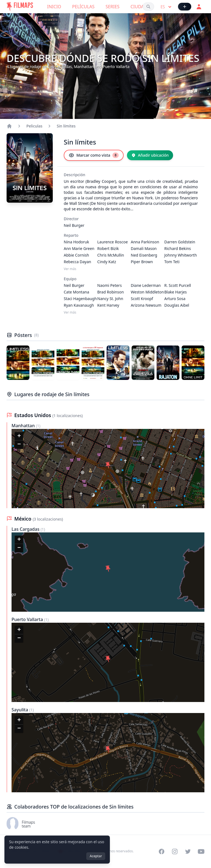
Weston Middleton (147, 292)
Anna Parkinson (145, 242)
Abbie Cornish (76, 255)
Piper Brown (142, 262)
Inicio (54, 7)
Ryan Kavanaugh (79, 305)
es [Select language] (167, 7)
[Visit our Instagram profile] (175, 851)
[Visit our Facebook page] (162, 851)
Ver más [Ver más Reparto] (70, 269)
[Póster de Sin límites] (18, 363)
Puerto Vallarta (28, 619)
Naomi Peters (109, 285)
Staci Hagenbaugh (80, 299)
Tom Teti (172, 262)
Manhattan (24, 426)
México (23, 519)
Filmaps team (28, 824)
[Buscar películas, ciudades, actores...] (148, 7)
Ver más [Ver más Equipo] (70, 312)
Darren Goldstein (180, 242)
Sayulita (20, 710)
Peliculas (34, 126)
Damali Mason (144, 248)
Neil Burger (74, 225)
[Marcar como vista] (94, 155)
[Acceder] (199, 7)
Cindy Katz (107, 262)
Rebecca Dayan (77, 262)
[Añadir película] (185, 7)
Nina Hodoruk (76, 242)
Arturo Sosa (175, 299)
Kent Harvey (108, 305)
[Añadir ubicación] (150, 155)
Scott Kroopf (142, 299)
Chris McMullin (111, 255)
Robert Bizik (108, 248)
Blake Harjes (176, 292)
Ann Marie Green (79, 248)
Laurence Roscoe (113, 242)
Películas (84, 7)
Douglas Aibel (177, 305)
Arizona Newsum (146, 305)
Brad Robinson (111, 292)
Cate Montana (77, 292)
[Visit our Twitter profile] (188, 851)
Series (113, 7)
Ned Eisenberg (144, 255)
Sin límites (66, 126)
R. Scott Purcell (178, 285)
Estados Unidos (33, 415)
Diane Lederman (146, 285)
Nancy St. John (110, 299)
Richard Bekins (178, 248)
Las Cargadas (26, 529)
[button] (108, 465)
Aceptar (96, 856)
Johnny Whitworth (181, 255)
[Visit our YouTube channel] (201, 851)
